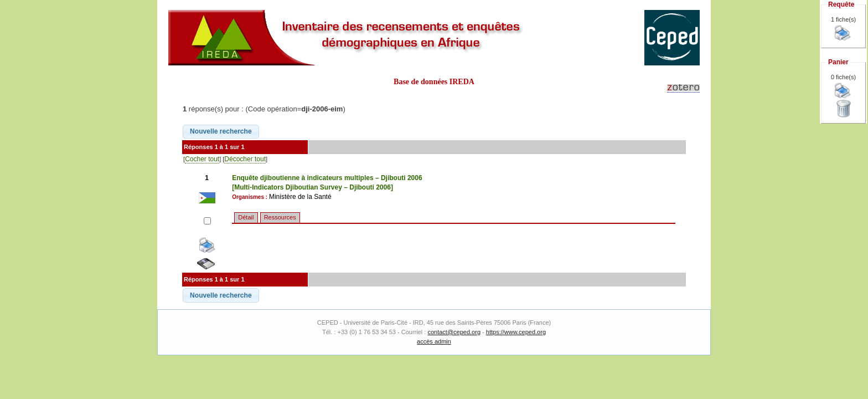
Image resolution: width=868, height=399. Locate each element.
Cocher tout (202, 159)
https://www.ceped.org (516, 332)
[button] (221, 132)
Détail (246, 217)
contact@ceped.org (454, 332)
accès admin (434, 341)
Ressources (280, 217)
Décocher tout (245, 159)
